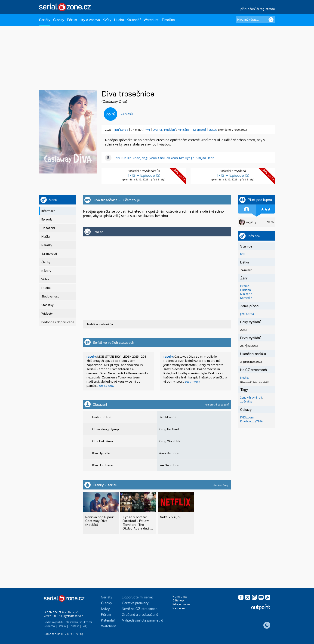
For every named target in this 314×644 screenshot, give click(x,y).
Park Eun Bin (123, 158)
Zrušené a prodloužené (140, 614)
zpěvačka (246, 401)
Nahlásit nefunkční (100, 324)
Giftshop (178, 600)
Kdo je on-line (182, 604)
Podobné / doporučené (58, 322)
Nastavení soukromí (79, 622)
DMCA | (63, 626)
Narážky (47, 245)
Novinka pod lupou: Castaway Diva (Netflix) (100, 521)
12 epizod (199, 130)
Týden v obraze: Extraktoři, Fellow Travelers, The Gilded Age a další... (138, 522)
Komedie (246, 298)
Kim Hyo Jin (187, 158)
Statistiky (47, 305)
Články (59, 20)
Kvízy (107, 20)
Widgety (47, 314)
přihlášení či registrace (258, 9)
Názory (46, 271)
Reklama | (50, 626)
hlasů (127, 114)
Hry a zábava (90, 20)
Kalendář (134, 20)
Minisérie (184, 130)
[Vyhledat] (271, 20)
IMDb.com (247, 417)
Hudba (119, 20)
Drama (158, 130)
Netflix (244, 378)
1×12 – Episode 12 (144, 175)
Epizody (47, 219)
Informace (48, 211)
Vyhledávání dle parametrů (143, 620)
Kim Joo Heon (205, 158)
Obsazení (48, 228)
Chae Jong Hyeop (145, 158)
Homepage (180, 596)
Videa (45, 279)
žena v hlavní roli (251, 398)
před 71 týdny (192, 382)
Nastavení (179, 608)
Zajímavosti (49, 254)
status (213, 130)
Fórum (72, 20)
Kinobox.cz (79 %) (252, 421)
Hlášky (46, 237)
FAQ (85, 626)
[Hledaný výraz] (255, 20)
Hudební (170, 130)
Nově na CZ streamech (140, 608)
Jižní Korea (121, 130)
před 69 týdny (106, 386)
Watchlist (151, 20)
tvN (148, 130)
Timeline (168, 20)
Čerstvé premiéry (135, 603)
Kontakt (74, 626)
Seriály (45, 20)
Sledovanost (50, 296)
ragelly (91, 356)
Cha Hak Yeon (168, 158)
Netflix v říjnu (171, 517)
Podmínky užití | (54, 622)
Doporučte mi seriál (137, 597)
